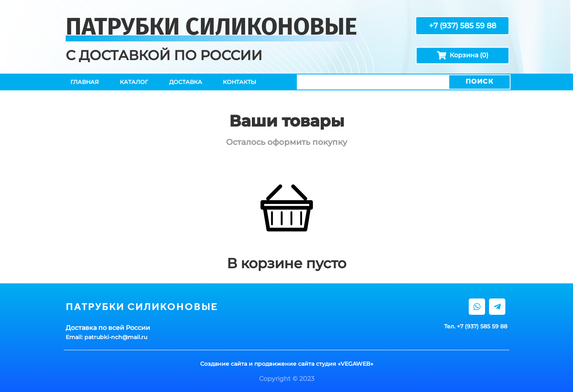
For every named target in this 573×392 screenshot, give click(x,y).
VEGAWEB (356, 364)
